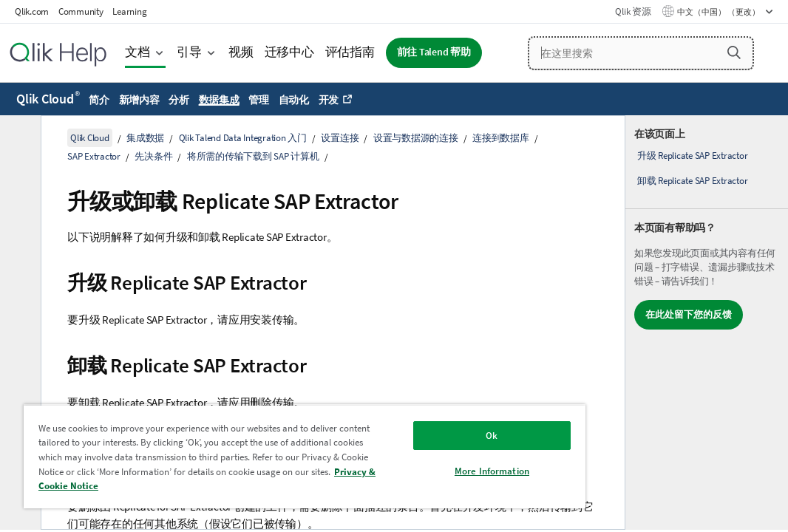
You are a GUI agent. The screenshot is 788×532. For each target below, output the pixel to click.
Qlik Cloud (48, 99)
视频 (241, 52)
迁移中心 (289, 52)
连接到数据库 (501, 138)
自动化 (294, 100)
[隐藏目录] (18, 138)
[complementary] (707, 323)
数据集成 (219, 100)
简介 (99, 100)
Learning (129, 11)
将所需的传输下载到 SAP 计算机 (253, 156)
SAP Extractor (94, 156)
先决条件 (153, 156)
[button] (734, 52)
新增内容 (139, 100)
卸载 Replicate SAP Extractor (693, 181)
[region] (252, 451)
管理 (259, 100)
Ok (403, 424)
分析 (179, 100)
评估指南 (350, 52)
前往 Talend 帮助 (434, 52)
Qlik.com (32, 11)
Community (81, 11)
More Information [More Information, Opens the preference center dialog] (403, 460)
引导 (189, 52)
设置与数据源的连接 (416, 138)
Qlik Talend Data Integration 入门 (243, 138)
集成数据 (145, 138)
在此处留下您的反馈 (689, 314)
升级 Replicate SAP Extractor (693, 156)
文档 (137, 52)
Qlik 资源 (633, 11)
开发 (329, 100)
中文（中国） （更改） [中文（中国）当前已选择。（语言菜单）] (719, 12)
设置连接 (340, 138)
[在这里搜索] (641, 53)
